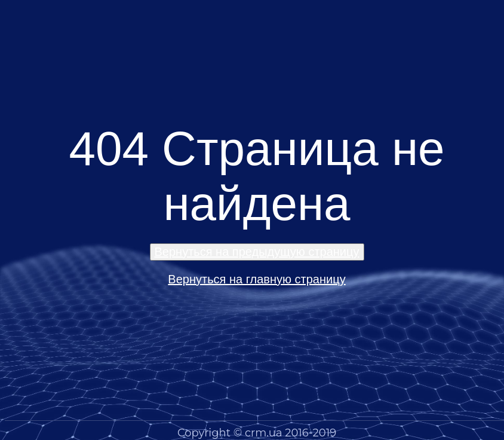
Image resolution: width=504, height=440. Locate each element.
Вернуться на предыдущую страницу (257, 252)
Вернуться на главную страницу (256, 279)
